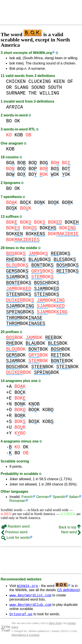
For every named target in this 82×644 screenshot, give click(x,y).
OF (70, 81)
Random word (15, 526)
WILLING (49, 93)
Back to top (70, 527)
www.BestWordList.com (30, 596)
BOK (26, 202)
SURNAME (16, 93)
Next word (71, 532)
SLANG (21, 87)
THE (33, 93)
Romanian (17, 501)
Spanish (59, 497)
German (42, 497)
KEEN (59, 81)
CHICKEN (16, 81)
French (27, 497)
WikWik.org (43, 53)
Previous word (14, 532)
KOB (19, 135)
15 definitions (68, 590)
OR (9, 87)
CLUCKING (40, 81)
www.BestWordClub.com (30, 606)
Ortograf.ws (21, 616)
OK (17, 121)
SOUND (38, 87)
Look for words (15, 538)
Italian (74, 497)
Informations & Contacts (25, 637)
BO (9, 121)
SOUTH (55, 87)
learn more (55, 625)
